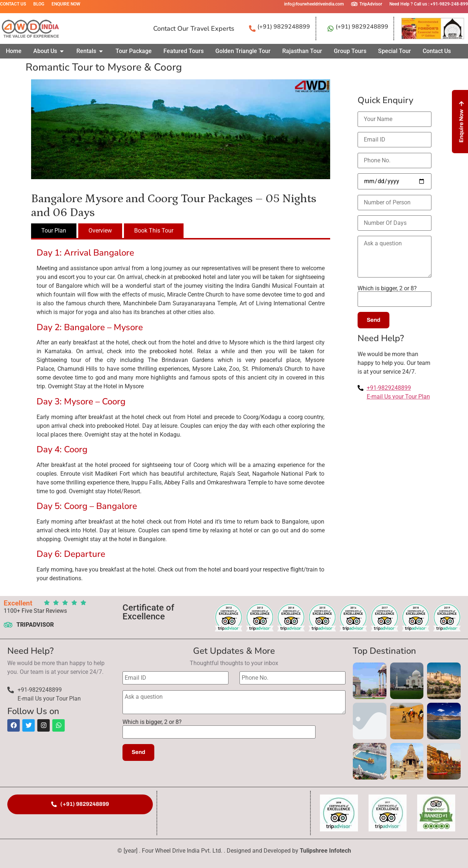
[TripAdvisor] (354, 4)
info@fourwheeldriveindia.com (314, 4)
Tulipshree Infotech (325, 851)
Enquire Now (66, 4)
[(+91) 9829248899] (252, 29)
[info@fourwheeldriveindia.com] (279, 4)
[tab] (54, 231)
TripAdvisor (371, 4)
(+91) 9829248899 (284, 27)
